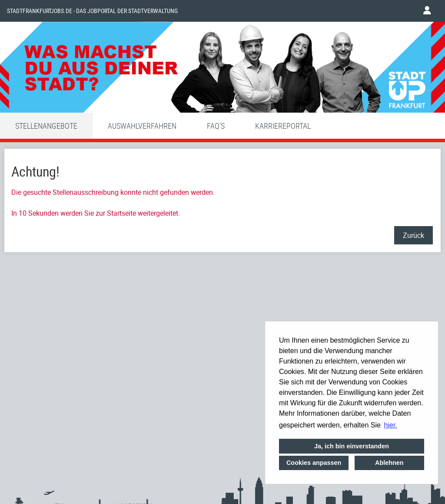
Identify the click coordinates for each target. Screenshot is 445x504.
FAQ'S (216, 126)
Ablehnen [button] (389, 463)
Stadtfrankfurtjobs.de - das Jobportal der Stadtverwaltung (92, 11)
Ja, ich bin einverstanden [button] (352, 446)
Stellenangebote (46, 126)
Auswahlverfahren (142, 126)
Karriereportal (283, 126)
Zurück (413, 235)
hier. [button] (391, 425)
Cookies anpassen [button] (314, 463)
